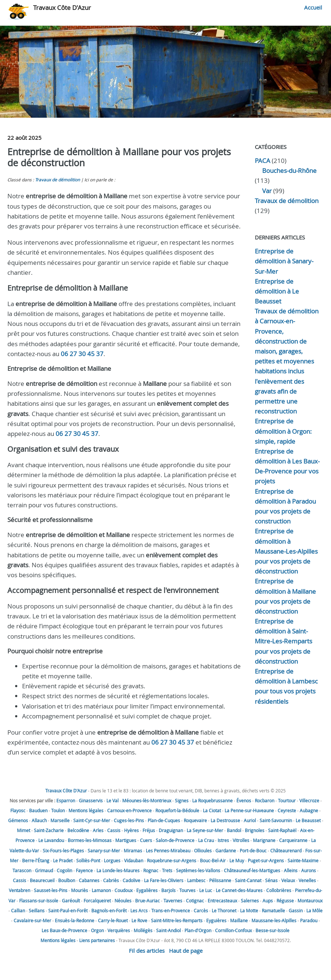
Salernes (250, 901)
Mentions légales (86, 810)
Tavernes (173, 901)
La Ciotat (212, 810)
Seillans (37, 910)
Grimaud (44, 870)
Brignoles (255, 830)
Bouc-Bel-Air (213, 860)
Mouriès (80, 890)
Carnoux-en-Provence (129, 810)
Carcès (201, 910)
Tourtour (287, 800)
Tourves (187, 890)
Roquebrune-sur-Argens (172, 860)
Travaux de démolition (57, 180)
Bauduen (38, 810)
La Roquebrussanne (212, 800)
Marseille (60, 820)
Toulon (58, 810)
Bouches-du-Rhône (289, 171)
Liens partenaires (97, 940)
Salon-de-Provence (175, 840)
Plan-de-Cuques (164, 820)
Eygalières (147, 890)
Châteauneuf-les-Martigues (252, 870)
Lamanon (101, 890)
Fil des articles (147, 951)
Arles (98, 830)
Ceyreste (287, 810)
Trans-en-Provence (171, 910)
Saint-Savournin (276, 820)
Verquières (119, 930)
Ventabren (20, 890)
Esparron (66, 800)
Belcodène (78, 830)
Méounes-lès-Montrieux (147, 800)
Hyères (131, 830)
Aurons (309, 870)
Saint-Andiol (168, 930)
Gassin (296, 910)
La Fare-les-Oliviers (164, 880)
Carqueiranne (293, 840)
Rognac (151, 870)
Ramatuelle (273, 910)
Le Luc (206, 890)
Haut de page (186, 951)
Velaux (288, 880)
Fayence (84, 870)
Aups (268, 901)
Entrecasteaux (222, 901)
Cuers (146, 840)
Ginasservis (91, 800)
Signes (182, 800)
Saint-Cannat (248, 880)
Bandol (234, 830)
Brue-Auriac (147, 901)
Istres (223, 840)
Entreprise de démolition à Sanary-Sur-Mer (284, 261)
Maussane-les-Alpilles (274, 920)
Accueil (313, 7)
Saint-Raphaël (282, 830)
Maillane (239, 920)
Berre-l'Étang (36, 860)
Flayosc (18, 810)
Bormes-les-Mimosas (90, 840)
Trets (167, 870)
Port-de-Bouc (253, 851)
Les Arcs (139, 910)
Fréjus (149, 830)
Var (267, 191)
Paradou (309, 920)
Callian (18, 910)
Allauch (39, 820)
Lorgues (112, 860)
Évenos (244, 800)
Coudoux (124, 890)
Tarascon (22, 870)
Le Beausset (308, 820)
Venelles (307, 880)
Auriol (250, 820)
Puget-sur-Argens (266, 860)
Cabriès (111, 880)
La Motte (249, 910)
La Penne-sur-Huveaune (249, 810)
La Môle (314, 910)
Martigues (126, 840)
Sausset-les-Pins (51, 890)
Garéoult (71, 901)
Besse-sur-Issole (272, 930)
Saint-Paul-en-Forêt (68, 910)
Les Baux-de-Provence (64, 930)
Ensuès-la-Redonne (75, 920)
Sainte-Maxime (303, 860)
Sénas (271, 880)
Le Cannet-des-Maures (239, 890)
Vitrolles (241, 840)
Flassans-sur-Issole (39, 901)
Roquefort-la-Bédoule (177, 810)
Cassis (114, 830)
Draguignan (171, 830)
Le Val (112, 800)
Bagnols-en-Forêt (109, 910)
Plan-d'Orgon (198, 930)
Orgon (97, 930)
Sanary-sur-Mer (104, 851)
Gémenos (18, 820)
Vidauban (134, 860)
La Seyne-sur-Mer (205, 830)
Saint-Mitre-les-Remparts (177, 920)
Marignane (264, 840)
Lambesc (196, 880)
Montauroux (310, 901)
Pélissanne (220, 880)
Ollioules (203, 851)
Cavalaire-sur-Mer (32, 920)
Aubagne (309, 810)
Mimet (24, 830)
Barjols (168, 890)
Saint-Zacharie (49, 830)
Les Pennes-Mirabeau (168, 851)
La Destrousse (225, 820)
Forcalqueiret (97, 901)
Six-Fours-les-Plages (63, 851)
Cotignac (195, 901)
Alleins (291, 870)
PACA (263, 161)
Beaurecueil (42, 880)
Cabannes (89, 880)
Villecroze (309, 800)
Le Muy (237, 860)
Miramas (133, 851)
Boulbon (67, 880)
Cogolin (64, 870)
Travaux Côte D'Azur (62, 8)
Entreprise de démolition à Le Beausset (277, 291)
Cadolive (131, 880)
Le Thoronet (224, 910)
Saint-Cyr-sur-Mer (92, 820)
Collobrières (279, 890)
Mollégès (143, 930)
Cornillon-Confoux (233, 930)
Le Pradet (63, 860)
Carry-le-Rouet (113, 920)
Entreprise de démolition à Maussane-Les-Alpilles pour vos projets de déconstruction (286, 551)
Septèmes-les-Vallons (198, 870)
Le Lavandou (51, 840)
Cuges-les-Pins (129, 820)
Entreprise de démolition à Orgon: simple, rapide (283, 431)
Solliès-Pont (88, 860)
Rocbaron (265, 800)
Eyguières (216, 920)
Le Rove (139, 920)
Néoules (123, 901)
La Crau (206, 840)
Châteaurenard (286, 851)
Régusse (285, 901)
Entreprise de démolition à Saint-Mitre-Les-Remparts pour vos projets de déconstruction (284, 641)
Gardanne (226, 851)
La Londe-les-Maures (118, 870)
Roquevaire (195, 820)
